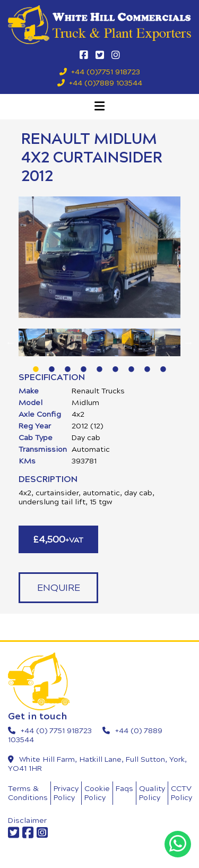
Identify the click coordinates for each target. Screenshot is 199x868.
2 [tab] (52, 364)
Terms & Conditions (28, 793)
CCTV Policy (181, 793)
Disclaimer (27, 820)
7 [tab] (132, 364)
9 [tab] (163, 364)
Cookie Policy (97, 793)
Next (188, 342)
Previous (11, 342)
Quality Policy (152, 793)
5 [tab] (100, 364)
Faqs (124, 789)
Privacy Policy (66, 793)
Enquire (59, 588)
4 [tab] (84, 364)
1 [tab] (36, 364)
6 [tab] (116, 364)
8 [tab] (148, 364)
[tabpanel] (100, 342)
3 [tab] (68, 364)
